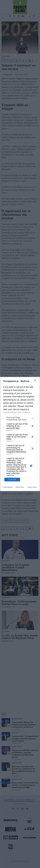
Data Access (20, 487)
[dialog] (20, 434)
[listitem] (20, 419)
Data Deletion (8, 487)
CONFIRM (12, 480)
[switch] (32, 426)
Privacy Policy (32, 487)
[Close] (36, 381)
